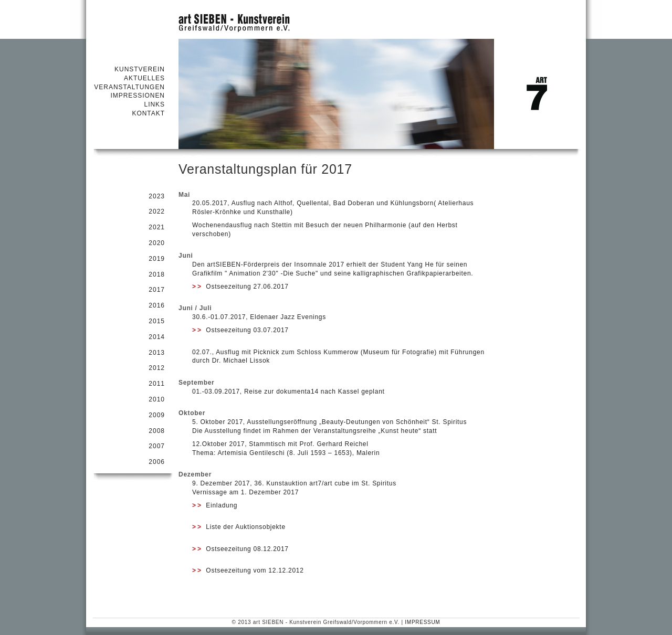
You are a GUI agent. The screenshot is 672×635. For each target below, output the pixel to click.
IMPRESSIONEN (138, 96)
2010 (157, 399)
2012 (157, 368)
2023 (157, 196)
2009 (157, 415)
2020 (157, 243)
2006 (157, 462)
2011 (157, 384)
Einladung (215, 505)
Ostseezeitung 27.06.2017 (240, 287)
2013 (157, 353)
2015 (157, 321)
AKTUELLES (144, 78)
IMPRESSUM (422, 622)
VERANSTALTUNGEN (129, 87)
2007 (157, 446)
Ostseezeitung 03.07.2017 (240, 330)
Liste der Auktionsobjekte (239, 527)
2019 (157, 259)
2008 (157, 431)
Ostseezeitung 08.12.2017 (240, 549)
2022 (157, 211)
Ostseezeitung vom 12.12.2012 (248, 570)
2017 (157, 290)
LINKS (155, 104)
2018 (157, 274)
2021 (157, 227)
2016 (157, 305)
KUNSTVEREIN (140, 69)
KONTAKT (148, 113)
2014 (157, 337)
